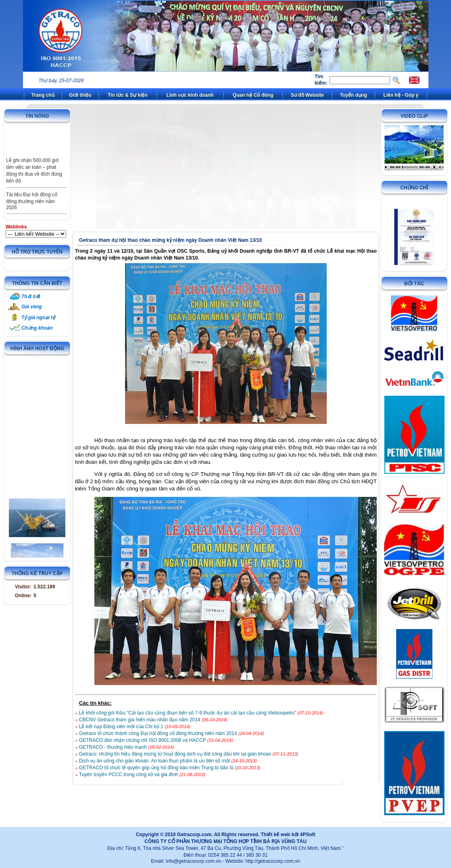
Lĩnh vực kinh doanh (190, 95)
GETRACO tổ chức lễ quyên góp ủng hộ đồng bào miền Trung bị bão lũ (157, 768)
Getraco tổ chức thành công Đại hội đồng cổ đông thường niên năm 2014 (159, 733)
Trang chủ (43, 95)
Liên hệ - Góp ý (401, 95)
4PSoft (307, 835)
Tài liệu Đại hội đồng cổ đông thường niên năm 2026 (32, 207)
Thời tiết (31, 297)
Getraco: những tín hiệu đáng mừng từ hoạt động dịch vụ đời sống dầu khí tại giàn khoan (176, 754)
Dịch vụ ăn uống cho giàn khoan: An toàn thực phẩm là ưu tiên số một (155, 761)
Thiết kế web (275, 835)
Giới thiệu (80, 95)
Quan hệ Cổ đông (253, 95)
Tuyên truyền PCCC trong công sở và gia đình (129, 775)
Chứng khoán (37, 328)
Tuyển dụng (354, 95)
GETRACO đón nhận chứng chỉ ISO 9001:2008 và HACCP (143, 740)
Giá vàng (32, 307)
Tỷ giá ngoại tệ (38, 318)
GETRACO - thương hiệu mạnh (114, 747)
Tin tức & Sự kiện (128, 95)
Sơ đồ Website (307, 95)
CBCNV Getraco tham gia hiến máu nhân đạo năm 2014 (140, 720)
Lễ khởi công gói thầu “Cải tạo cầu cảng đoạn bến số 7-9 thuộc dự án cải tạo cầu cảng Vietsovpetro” (188, 713)
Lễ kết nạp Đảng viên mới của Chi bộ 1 (122, 727)
